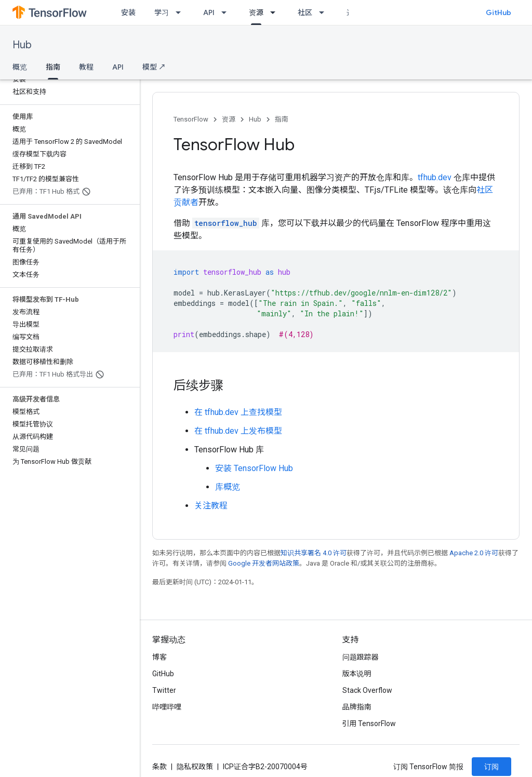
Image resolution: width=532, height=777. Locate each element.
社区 (305, 12)
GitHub (498, 12)
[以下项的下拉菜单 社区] (325, 12)
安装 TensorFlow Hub (254, 468)
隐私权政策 (195, 767)
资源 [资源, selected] (256, 12)
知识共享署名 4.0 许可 (314, 553)
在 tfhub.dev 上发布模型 (238, 431)
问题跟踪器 (361, 657)
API (209, 12)
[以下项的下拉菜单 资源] (276, 12)
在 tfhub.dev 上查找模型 (238, 412)
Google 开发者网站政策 (264, 563)
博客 (159, 657)
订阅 (491, 767)
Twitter (164, 690)
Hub (22, 45)
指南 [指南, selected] (53, 67)
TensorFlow (191, 119)
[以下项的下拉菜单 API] (227, 12)
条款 (159, 767)
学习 (162, 12)
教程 (86, 67)
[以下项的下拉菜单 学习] (181, 12)
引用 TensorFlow (369, 724)
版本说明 (357, 674)
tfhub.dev (435, 177)
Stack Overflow (367, 690)
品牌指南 (357, 707)
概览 (20, 67)
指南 (282, 119)
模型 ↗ (154, 67)
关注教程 (211, 506)
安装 (128, 12)
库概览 (228, 487)
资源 (229, 119)
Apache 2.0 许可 (474, 553)
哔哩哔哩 (167, 707)
